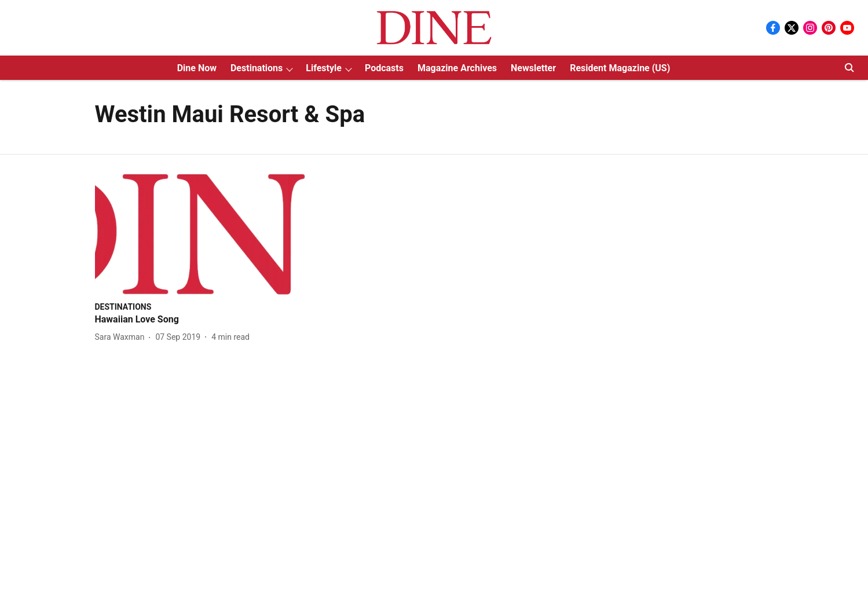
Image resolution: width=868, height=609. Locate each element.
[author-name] (122, 337)
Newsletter (533, 68)
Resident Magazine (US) (620, 68)
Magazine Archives (457, 68)
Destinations (257, 68)
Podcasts (384, 68)
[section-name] (123, 307)
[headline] (204, 320)
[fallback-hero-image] (204, 234)
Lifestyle (324, 68)
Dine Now (197, 68)
